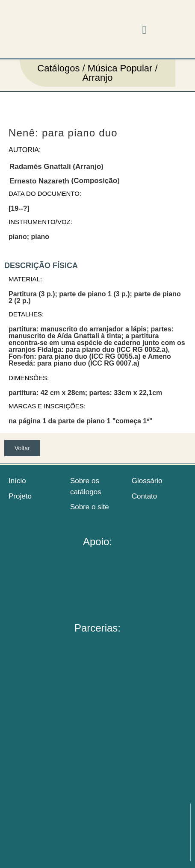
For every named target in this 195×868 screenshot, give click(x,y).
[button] (144, 30)
